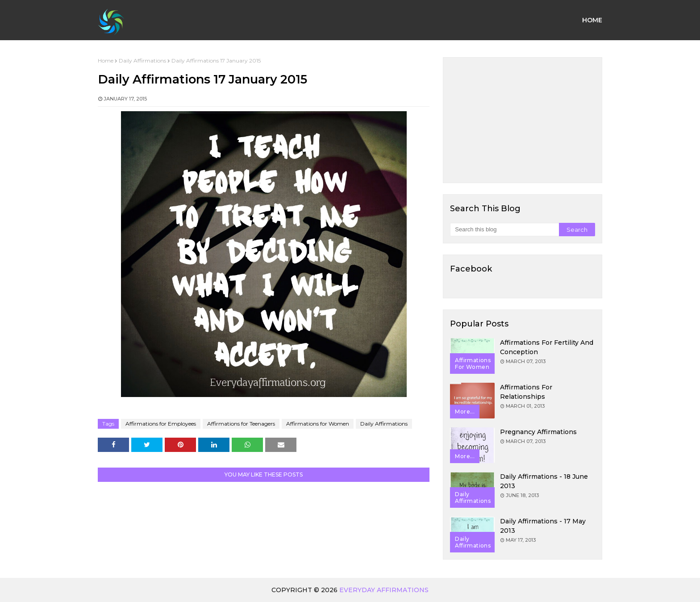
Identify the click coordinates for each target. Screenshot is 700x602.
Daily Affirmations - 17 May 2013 (543, 526)
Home (106, 61)
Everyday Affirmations (384, 590)
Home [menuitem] (592, 20)
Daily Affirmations (142, 61)
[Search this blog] (504, 230)
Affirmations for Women (318, 424)
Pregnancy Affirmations (538, 432)
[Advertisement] (523, 120)
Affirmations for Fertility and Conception (547, 347)
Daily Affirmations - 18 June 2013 (544, 481)
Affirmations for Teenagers (241, 424)
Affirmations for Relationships (526, 392)
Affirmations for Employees (161, 424)
